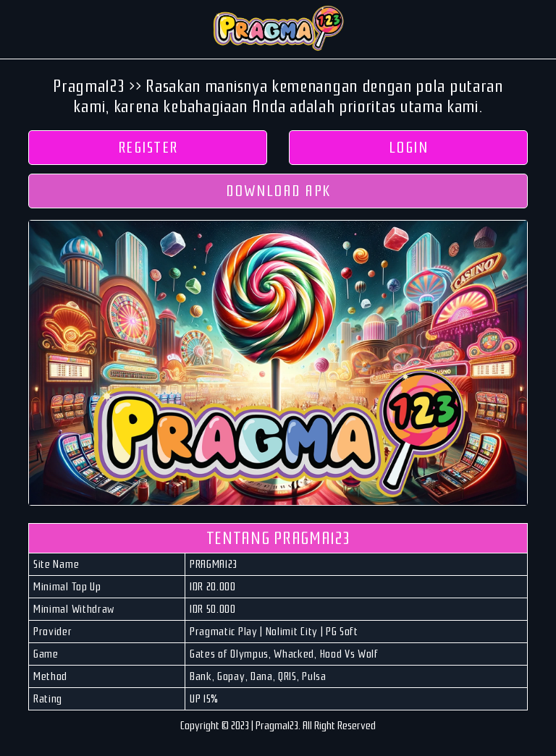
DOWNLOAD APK (278, 191)
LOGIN (409, 148)
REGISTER (148, 148)
